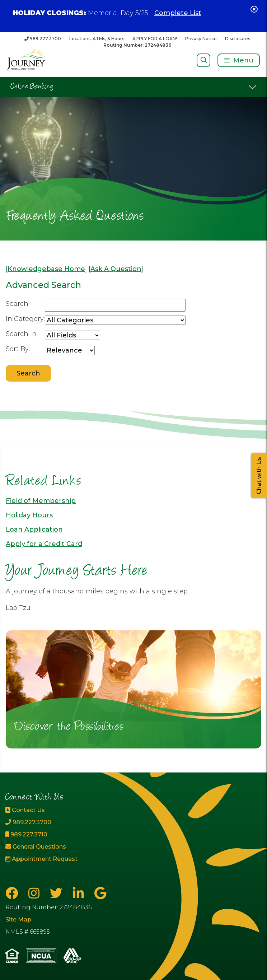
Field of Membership (41, 501)
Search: (18, 304)
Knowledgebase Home (46, 269)
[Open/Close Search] (204, 60)
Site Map (18, 920)
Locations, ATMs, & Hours (97, 39)
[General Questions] (44, 847)
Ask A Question (116, 269)
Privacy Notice (201, 39)
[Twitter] (58, 893)
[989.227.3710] (44, 835)
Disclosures (238, 39)
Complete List (178, 13)
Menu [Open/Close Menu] (243, 60)
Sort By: (18, 349)
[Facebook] (13, 893)
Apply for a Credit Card (44, 544)
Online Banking (32, 87)
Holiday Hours (29, 515)
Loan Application (34, 529)
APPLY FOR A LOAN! (155, 39)
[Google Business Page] (100, 893)
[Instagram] (36, 893)
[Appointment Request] (44, 859)
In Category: (25, 319)
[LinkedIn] (80, 893)
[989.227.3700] (43, 39)
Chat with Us (259, 476)
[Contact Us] (44, 810)
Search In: (22, 334)
